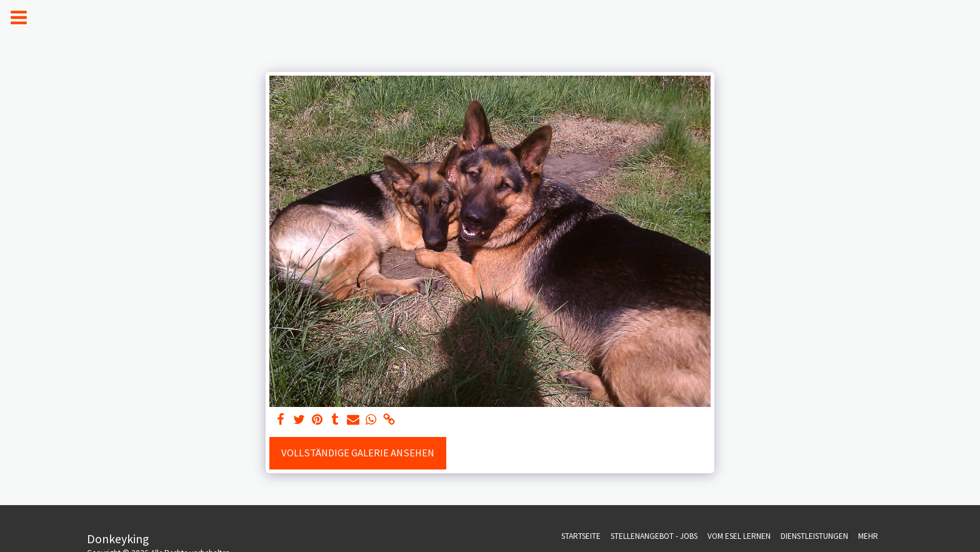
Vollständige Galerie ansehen (358, 453)
